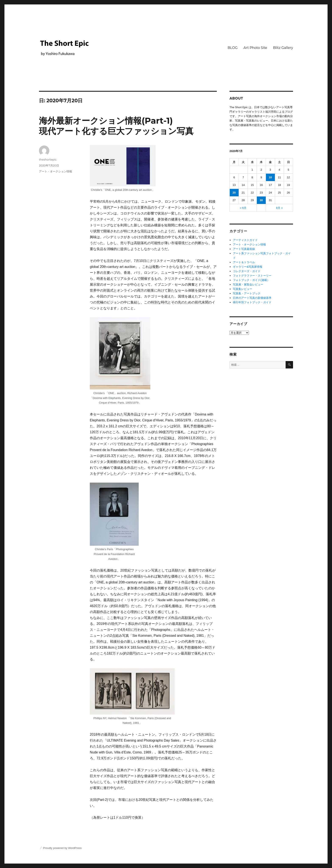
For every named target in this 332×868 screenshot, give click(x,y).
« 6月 (243, 208)
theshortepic (48, 159)
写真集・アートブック (247, 293)
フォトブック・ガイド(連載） (251, 280)
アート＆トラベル (244, 262)
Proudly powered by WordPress (62, 848)
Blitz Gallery (283, 48)
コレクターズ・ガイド (247, 271)
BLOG (233, 48)
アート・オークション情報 (55, 171)
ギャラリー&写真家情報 (248, 267)
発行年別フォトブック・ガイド (252, 302)
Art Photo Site (255, 48)
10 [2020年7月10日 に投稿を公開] (270, 177)
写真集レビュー (243, 289)
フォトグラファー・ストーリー (252, 276)
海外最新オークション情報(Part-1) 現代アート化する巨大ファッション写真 (116, 126)
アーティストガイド (245, 240)
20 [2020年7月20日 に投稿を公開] (234, 193)
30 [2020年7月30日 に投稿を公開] (261, 200)
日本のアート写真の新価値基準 (252, 298)
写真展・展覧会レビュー (248, 284)
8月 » (279, 208)
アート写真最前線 (244, 249)
